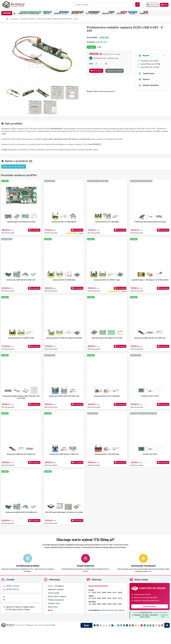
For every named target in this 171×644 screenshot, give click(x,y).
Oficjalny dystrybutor (149, 85)
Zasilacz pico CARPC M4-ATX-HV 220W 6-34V (21, 512)
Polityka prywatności (55, 600)
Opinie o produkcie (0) (17, 161)
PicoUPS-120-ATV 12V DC (150, 396)
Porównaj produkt (8, 233)
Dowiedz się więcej (150, 606)
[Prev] (3, 195)
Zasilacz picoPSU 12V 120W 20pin (107, 222)
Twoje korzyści (146, 74)
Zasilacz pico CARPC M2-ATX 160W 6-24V (21, 454)
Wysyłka (144, 56)
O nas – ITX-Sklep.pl (55, 586)
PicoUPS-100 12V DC (150, 454)
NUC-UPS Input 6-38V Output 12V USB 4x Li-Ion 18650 (64, 512)
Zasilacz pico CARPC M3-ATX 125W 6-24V (64, 454)
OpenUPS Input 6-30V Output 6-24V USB (21, 222)
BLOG (49, 610)
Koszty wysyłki (53, 593)
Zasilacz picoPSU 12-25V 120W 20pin (107, 396)
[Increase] (106, 64)
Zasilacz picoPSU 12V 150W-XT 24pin (21, 338)
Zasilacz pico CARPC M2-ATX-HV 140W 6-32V (150, 338)
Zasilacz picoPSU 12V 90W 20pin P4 (64, 222)
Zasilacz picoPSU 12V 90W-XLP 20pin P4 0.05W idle (64, 338)
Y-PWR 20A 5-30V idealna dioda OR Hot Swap (150, 222)
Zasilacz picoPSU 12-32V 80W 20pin (107, 454)
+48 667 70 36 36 (12, 586)
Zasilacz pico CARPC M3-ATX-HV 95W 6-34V (64, 396)
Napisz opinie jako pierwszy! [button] (14, 166)
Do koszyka (34, 230)
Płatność (144, 79)
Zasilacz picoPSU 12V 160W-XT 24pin (107, 280)
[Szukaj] (136, 5)
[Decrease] (96, 64)
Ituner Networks (56, 129)
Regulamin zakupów (55, 589)
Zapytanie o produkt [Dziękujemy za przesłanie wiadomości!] (115, 71)
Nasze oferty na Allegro (56, 596)
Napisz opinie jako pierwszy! (104, 91)
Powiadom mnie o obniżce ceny (106, 58)
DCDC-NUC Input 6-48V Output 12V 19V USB (107, 338)
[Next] (39, 195)
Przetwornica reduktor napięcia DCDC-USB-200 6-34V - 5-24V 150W (21, 397)
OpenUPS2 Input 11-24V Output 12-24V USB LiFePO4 (150, 280)
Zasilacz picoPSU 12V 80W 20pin (64, 280)
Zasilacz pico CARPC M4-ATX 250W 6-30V (21, 280)
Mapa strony (52, 607)
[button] (152, 5)
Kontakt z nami (53, 603)
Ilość (91, 64)
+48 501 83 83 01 (12, 589)
